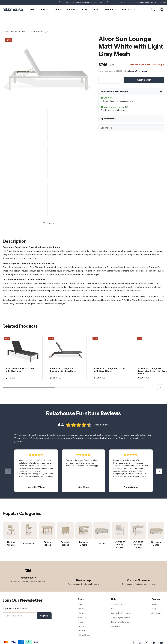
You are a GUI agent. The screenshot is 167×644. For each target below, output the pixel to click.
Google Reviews (102, 415)
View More (49, 212)
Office (81, 616)
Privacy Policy (29, 642)
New (80, 594)
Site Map (51, 642)
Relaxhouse (144, 642)
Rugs (80, 611)
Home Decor (84, 624)
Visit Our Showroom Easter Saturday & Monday (83, 2)
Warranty (116, 616)
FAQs (114, 598)
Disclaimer (41, 642)
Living (81, 602)
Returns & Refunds (120, 611)
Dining (81, 598)
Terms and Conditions (12, 642)
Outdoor (82, 620)
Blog (154, 598)
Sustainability (158, 602)
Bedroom (83, 607)
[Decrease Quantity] (102, 70)
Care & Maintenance (121, 602)
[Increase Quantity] (116, 70)
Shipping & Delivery (121, 607)
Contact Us (117, 594)
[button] (108, 2)
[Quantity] (109, 70)
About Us (156, 594)
